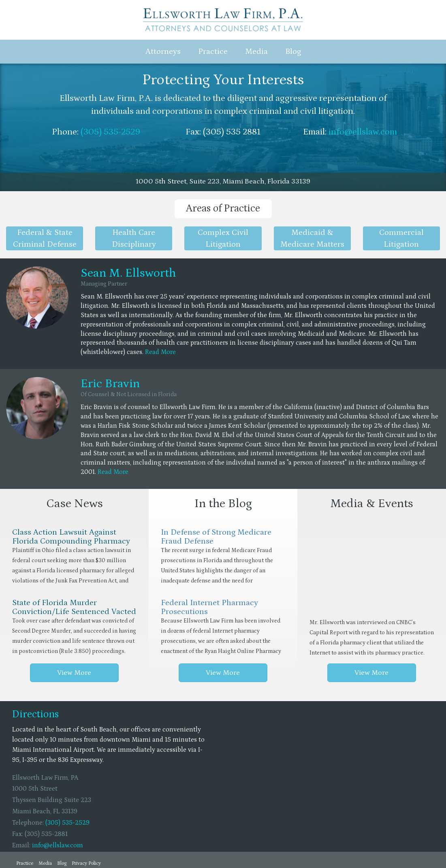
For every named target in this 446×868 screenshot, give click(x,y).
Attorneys (163, 51)
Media (256, 51)
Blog (293, 51)
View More (74, 673)
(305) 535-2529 (110, 132)
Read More (160, 352)
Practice (213, 51)
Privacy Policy (86, 863)
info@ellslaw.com (363, 132)
